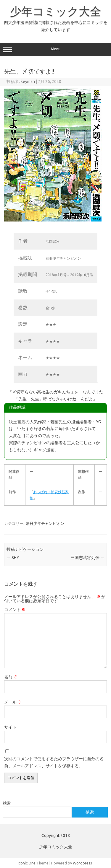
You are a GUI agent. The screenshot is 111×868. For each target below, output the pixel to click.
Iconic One (27, 863)
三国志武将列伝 (87, 558)
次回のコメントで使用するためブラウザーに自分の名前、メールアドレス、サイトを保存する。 (54, 762)
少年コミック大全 (56, 11)
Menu (55, 50)
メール (13, 702)
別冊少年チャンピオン (45, 523)
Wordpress (82, 863)
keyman (28, 82)
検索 (7, 803)
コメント (15, 610)
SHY (13, 558)
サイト (10, 727)
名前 (11, 677)
